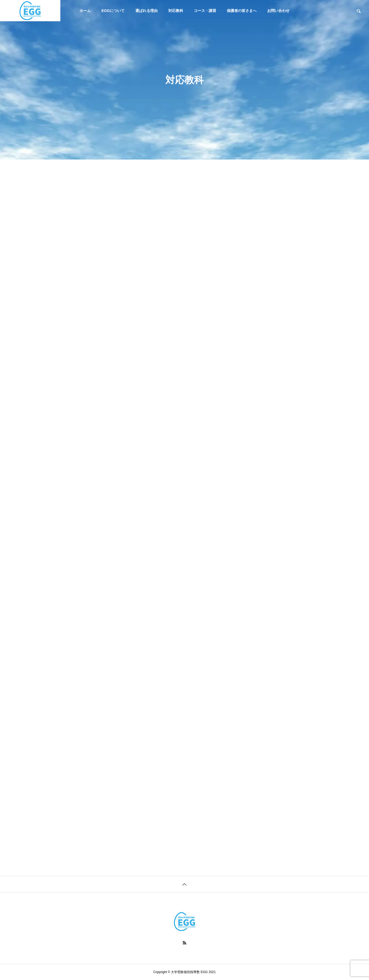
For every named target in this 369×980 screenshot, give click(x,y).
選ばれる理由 (146, 11)
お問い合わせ (278, 11)
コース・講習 (205, 11)
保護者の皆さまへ (242, 11)
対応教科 (176, 11)
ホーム (85, 11)
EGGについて (113, 11)
